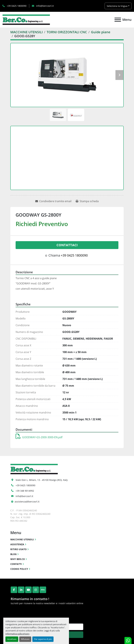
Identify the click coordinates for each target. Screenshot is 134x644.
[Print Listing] (87, 201)
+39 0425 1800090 (16, 6)
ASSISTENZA (17, 544)
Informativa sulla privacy (17, 634)
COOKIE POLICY (19, 569)
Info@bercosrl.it (24, 496)
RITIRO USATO (18, 549)
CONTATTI (16, 564)
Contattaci (67, 245)
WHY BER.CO (18, 559)
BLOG (13, 554)
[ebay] (43, 590)
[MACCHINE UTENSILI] (27, 32)
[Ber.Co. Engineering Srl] (34, 469)
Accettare (12, 639)
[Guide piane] (101, 32)
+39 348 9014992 (25, 491)
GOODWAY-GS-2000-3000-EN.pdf (39, 437)
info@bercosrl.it (45, 6)
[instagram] (36, 590)
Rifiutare (25, 639)
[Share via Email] (53, 201)
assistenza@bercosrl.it (27, 502)
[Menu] (118, 20)
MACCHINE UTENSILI (22, 539)
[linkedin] (21, 590)
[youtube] (28, 590)
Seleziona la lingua (117, 6)
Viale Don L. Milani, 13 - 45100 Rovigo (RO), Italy (42, 480)
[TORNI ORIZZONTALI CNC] (67, 32)
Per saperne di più (43, 639)
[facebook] (14, 590)
